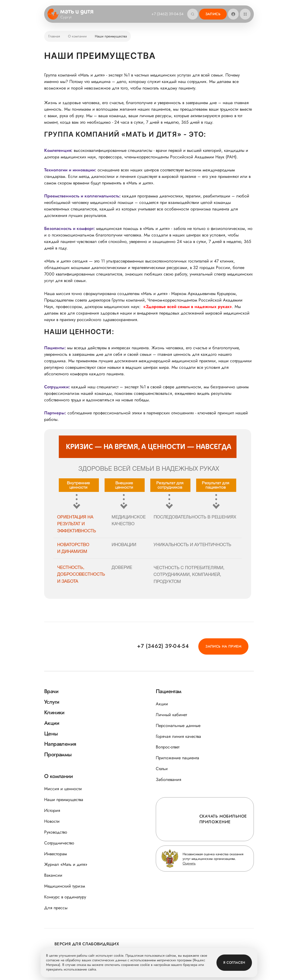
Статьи (162, 769)
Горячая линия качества (178, 736)
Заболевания (169, 779)
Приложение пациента (177, 758)
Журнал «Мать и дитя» (66, 864)
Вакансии (53, 875)
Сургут (69, 17)
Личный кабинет (171, 715)
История (52, 810)
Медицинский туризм (65, 886)
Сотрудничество (59, 843)
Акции (162, 704)
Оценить (189, 863)
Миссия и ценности (63, 789)
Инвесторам (56, 854)
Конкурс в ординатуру (65, 897)
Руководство (56, 832)
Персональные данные (178, 726)
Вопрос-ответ (168, 747)
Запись (213, 14)
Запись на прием (223, 646)
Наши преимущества (64, 800)
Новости (52, 821)
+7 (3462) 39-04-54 (167, 14)
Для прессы (56, 908)
